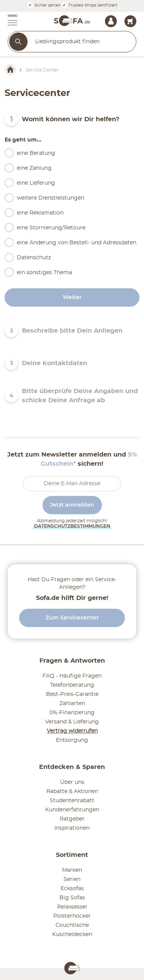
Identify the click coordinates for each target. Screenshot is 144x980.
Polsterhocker (72, 916)
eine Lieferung (36, 183)
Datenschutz (34, 258)
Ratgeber (72, 819)
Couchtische (72, 925)
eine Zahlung (34, 168)
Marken (72, 870)
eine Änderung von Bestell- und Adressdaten (77, 243)
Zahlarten (72, 704)
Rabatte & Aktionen (72, 791)
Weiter (72, 297)
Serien (72, 879)
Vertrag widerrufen (72, 731)
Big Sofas (72, 898)
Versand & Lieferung (72, 722)
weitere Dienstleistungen (51, 198)
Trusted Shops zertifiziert (89, 5)
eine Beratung (36, 153)
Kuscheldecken (72, 934)
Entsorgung (72, 740)
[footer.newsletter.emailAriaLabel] (72, 484)
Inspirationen (72, 828)
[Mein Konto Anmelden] (111, 21)
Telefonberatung (72, 685)
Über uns (72, 782)
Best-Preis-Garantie (72, 694)
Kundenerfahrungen (72, 810)
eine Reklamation (40, 213)
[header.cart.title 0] (130, 21)
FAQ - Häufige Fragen (72, 676)
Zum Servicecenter (72, 618)
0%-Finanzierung (72, 713)
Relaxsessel (72, 907)
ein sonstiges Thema (44, 273)
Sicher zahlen (44, 5)
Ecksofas (72, 889)
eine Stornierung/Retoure (51, 228)
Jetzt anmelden (72, 505)
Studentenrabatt (72, 801)
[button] (9, 20)
